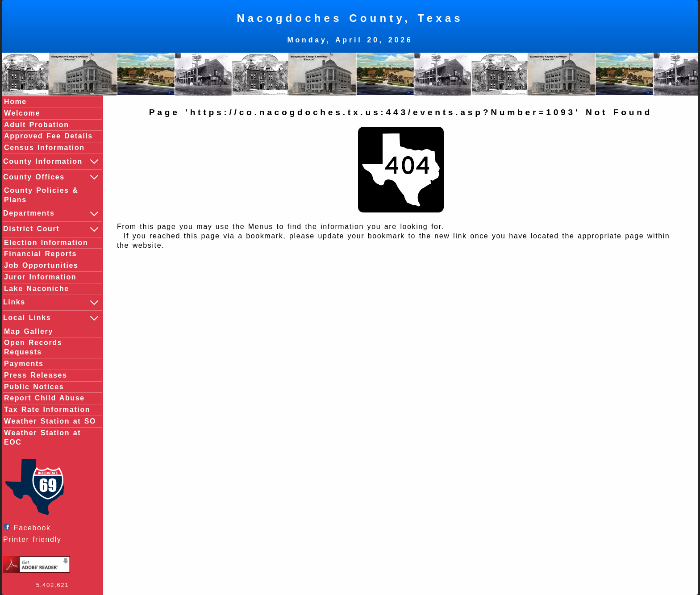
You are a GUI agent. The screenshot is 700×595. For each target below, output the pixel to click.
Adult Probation (37, 125)
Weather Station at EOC (42, 437)
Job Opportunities (41, 265)
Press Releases (35, 375)
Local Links (51, 318)
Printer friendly (34, 539)
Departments (51, 214)
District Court (51, 229)
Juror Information (40, 277)
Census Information (44, 148)
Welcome (22, 113)
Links (51, 303)
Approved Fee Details (48, 136)
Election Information (46, 243)
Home (15, 102)
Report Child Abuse (44, 398)
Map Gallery (29, 331)
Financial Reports (40, 254)
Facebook (29, 527)
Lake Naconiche (37, 289)
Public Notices (34, 387)
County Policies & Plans (41, 195)
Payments (24, 364)
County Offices (51, 177)
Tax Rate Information (47, 410)
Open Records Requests (33, 347)
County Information (51, 162)
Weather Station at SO (50, 421)
